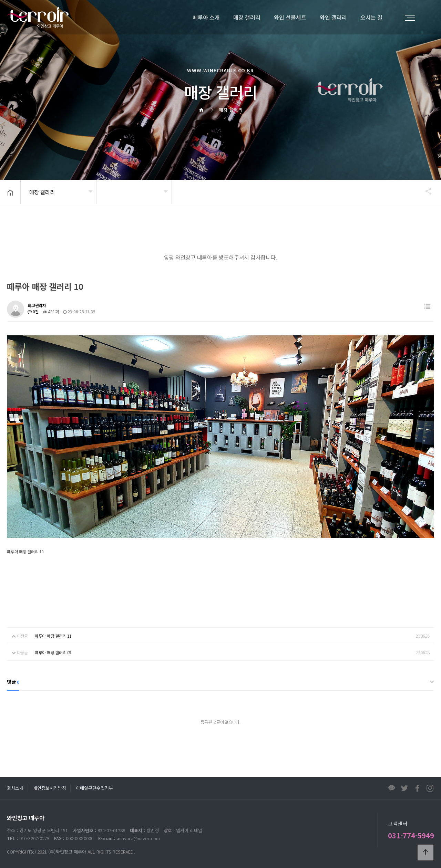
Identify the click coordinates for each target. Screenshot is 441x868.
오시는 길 (371, 17)
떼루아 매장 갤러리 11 (53, 636)
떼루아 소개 (206, 17)
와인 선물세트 (290, 17)
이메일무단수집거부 (94, 788)
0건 (33, 311)
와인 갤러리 (333, 17)
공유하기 (425, 191)
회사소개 (15, 788)
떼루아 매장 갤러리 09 (53, 652)
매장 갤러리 (247, 17)
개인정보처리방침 (50, 788)
